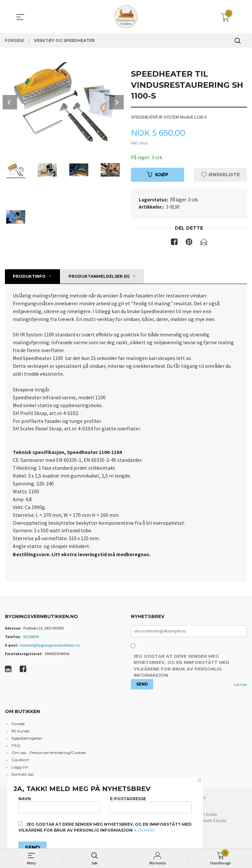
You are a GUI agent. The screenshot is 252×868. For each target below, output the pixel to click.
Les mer (241, 685)
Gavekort (20, 761)
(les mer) (144, 830)
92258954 (31, 638)
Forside (18, 725)
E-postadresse (151, 805)
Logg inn (20, 768)
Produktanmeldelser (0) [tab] (99, 276)
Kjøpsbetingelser (27, 739)
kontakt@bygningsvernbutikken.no (50, 646)
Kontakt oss (22, 775)
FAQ (16, 746)
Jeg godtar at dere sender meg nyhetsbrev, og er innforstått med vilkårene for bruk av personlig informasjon (181, 667)
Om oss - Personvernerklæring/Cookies (49, 754)
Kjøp (157, 175)
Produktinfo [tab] (29, 276)
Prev (10, 102)
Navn (59, 805)
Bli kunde (20, 732)
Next (116, 102)
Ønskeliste (220, 175)
